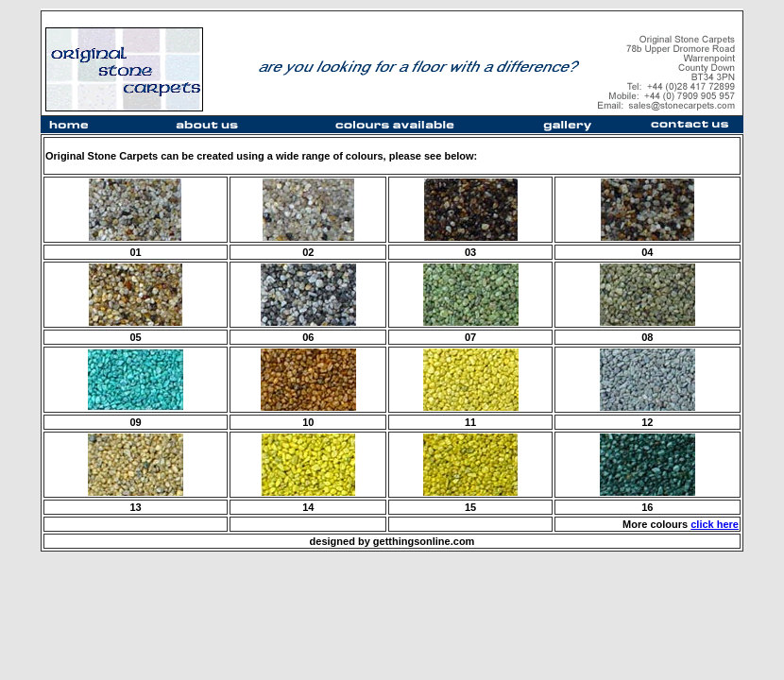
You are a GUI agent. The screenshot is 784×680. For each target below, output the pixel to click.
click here (715, 524)
